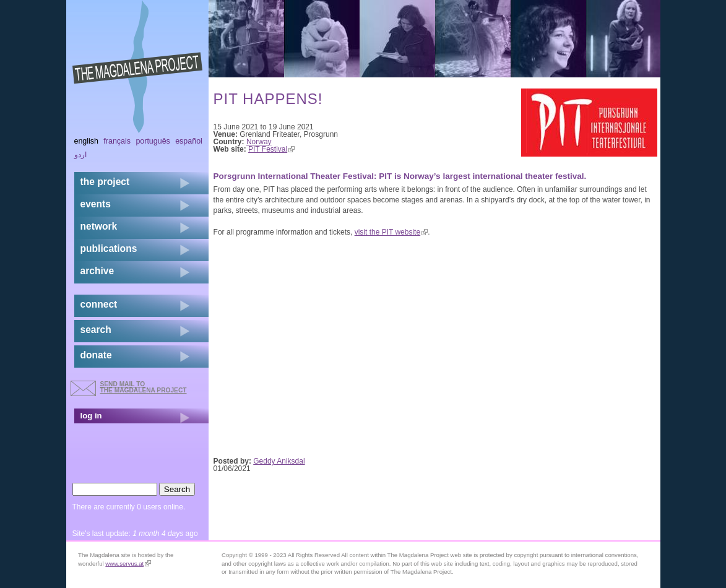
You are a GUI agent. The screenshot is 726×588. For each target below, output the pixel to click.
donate (96, 355)
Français (117, 141)
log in (91, 416)
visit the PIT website (391, 232)
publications (109, 249)
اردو (80, 155)
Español (189, 141)
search (96, 330)
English (87, 141)
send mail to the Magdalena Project (144, 387)
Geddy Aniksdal (279, 461)
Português (153, 141)
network (99, 226)
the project (105, 182)
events (96, 204)
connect (99, 304)
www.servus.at (128, 564)
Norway (259, 142)
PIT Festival (271, 149)
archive (97, 271)
